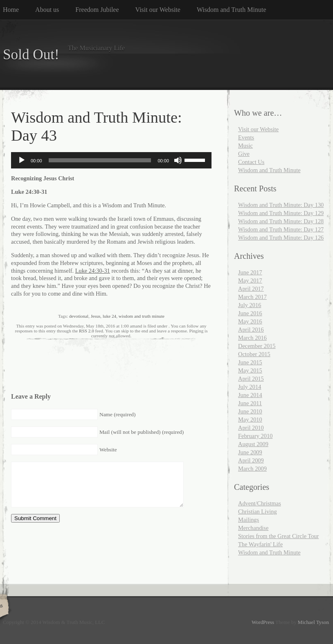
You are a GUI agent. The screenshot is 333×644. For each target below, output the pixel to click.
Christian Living (258, 512)
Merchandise (253, 528)
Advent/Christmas (260, 503)
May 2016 (250, 321)
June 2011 (250, 403)
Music (245, 146)
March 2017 (252, 297)
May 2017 (250, 280)
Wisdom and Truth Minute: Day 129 (281, 213)
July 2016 (250, 305)
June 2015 (250, 362)
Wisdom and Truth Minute (232, 10)
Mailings (249, 520)
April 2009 (251, 460)
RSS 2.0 (87, 331)
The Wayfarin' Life (260, 544)
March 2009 (252, 469)
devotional (79, 316)
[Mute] (178, 160)
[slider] (100, 160)
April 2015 (251, 379)
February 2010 (255, 436)
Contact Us (251, 162)
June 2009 (250, 452)
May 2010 (250, 420)
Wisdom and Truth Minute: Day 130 (281, 205)
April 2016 (251, 330)
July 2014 (250, 387)
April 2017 (251, 289)
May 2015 (250, 370)
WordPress (263, 622)
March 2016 (252, 338)
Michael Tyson (313, 622)
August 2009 (253, 444)
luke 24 (109, 316)
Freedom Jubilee (97, 10)
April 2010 (251, 428)
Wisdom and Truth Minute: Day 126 (281, 238)
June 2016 (250, 313)
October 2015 (254, 354)
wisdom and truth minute (142, 316)
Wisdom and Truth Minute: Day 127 (281, 229)
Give (244, 154)
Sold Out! (31, 55)
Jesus (96, 316)
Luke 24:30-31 (93, 271)
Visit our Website (158, 10)
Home (11, 10)
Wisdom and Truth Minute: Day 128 (281, 221)
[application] (111, 160)
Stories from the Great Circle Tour (278, 536)
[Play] (22, 160)
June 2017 (250, 272)
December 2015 (257, 346)
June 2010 (250, 411)
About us (47, 10)
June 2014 (250, 395)
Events (246, 137)
